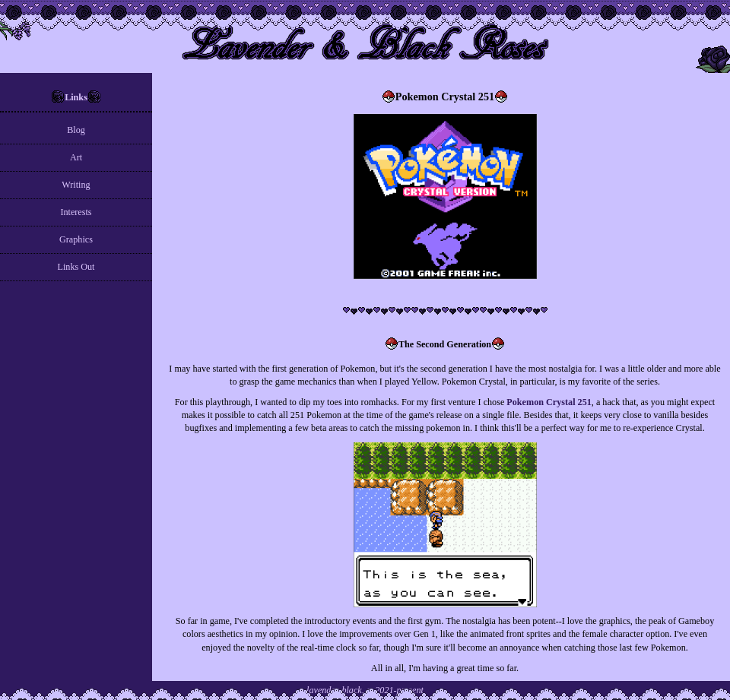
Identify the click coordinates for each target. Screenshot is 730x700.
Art (76, 157)
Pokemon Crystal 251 (549, 402)
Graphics (76, 239)
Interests (76, 212)
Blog (76, 130)
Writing (76, 185)
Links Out (76, 267)
